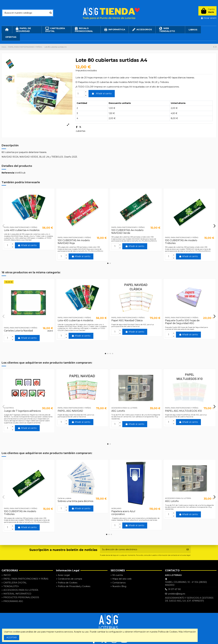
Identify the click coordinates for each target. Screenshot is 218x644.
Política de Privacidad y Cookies (74, 586)
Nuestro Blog (119, 586)
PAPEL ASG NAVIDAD (70, 411)
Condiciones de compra (70, 579)
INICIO (7, 575)
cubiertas (81, 131)
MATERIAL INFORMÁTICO (17, 594)
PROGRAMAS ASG (13, 601)
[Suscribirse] (188, 550)
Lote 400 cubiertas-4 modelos (22, 230)
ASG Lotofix (118, 411)
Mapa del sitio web (122, 579)
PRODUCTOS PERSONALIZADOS (21, 597)
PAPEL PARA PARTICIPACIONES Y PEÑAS (26, 579)
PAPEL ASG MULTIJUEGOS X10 (183, 411)
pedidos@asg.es (177, 594)
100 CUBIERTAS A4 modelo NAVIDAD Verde (127, 232)
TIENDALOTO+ (11, 586)
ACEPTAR (12, 638)
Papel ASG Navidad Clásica (127, 320)
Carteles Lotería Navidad (18, 331)
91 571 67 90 (175, 589)
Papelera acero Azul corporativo (123, 513)
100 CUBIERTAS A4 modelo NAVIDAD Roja (74, 242)
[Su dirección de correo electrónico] (142, 550)
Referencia (8, 173)
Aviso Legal (64, 575)
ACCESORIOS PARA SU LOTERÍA (21, 590)
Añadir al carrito (102, 94)
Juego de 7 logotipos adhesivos (22, 411)
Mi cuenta (118, 575)
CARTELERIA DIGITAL (15, 583)
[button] (108, 263)
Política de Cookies (68, 583)
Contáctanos (119, 583)
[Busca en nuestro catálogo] (51, 13)
